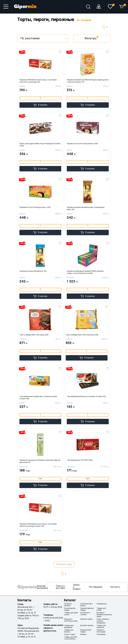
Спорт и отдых (70, 635)
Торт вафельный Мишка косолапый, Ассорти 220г (86, 397)
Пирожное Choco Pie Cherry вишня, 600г (82, 144)
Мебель (83, 635)
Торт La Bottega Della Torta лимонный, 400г (82, 335)
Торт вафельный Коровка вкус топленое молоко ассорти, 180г (38, 398)
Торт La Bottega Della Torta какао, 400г (34, 335)
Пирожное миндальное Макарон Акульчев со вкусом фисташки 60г (40, 461)
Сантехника (101, 635)
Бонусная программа (42, 587)
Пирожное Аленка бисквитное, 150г (33, 271)
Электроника (102, 604)
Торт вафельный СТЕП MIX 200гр (80, 460)
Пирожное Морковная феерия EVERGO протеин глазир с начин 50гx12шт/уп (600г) (85, 272)
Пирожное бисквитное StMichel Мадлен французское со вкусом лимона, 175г (88, 81)
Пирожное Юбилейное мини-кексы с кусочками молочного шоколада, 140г (38, 81)
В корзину (40, 105)
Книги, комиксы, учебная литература (103, 621)
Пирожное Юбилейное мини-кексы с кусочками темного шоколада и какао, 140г (38, 525)
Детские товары (86, 619)
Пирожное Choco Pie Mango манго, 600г (35, 207)
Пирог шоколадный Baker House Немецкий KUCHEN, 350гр (40, 145)
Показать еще (64, 564)
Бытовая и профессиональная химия (104, 615)
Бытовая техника (87, 626)
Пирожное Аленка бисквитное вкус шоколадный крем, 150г (86, 209)
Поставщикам (96, 587)
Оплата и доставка (60, 587)
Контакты (115, 587)
